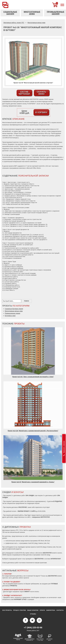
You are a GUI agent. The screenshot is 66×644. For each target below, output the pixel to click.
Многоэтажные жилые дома (36, 23)
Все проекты (7, 610)
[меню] (62, 5)
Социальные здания (10, 13)
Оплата (42, 610)
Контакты (60, 610)
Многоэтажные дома (32, 13)
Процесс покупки (20, 610)
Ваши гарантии (33, 610)
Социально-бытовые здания (14, 309)
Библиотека (51, 610)
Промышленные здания (12, 313)
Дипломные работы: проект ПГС (14, 23)
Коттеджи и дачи (10, 316)
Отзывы (33, 614)
